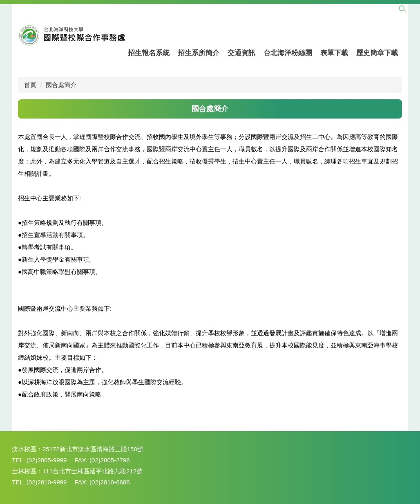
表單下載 (334, 53)
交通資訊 (241, 53)
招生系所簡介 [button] (199, 53)
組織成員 (190, 8)
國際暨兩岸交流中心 (106, 8)
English (376, 8)
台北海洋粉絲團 (288, 53)
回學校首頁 (155, 8)
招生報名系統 (149, 53)
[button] (402, 9)
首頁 (30, 85)
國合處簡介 (225, 8)
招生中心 (60, 8)
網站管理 (28, 8)
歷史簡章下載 (377, 53)
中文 (351, 8)
